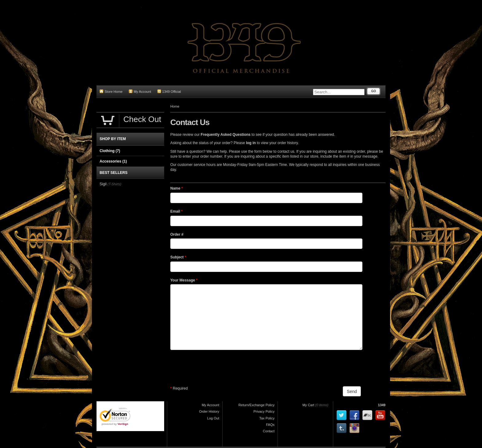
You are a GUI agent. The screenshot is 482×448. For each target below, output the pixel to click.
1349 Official (169, 91)
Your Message (184, 280)
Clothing (110, 151)
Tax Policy (267, 418)
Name (177, 188)
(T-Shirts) (115, 184)
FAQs (270, 425)
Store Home (111, 91)
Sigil (103, 184)
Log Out (213, 418)
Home (175, 106)
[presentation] (217, 368)
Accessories (113, 161)
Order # (177, 234)
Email (176, 211)
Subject (178, 257)
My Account (140, 91)
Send (352, 391)
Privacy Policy (264, 411)
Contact (269, 431)
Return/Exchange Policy (257, 405)
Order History (209, 411)
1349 (382, 405)
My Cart (308, 405)
